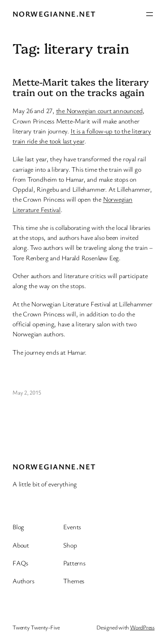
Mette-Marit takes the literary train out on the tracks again (81, 87)
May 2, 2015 (27, 392)
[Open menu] (150, 14)
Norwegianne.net (54, 14)
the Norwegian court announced (99, 111)
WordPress (142, 627)
